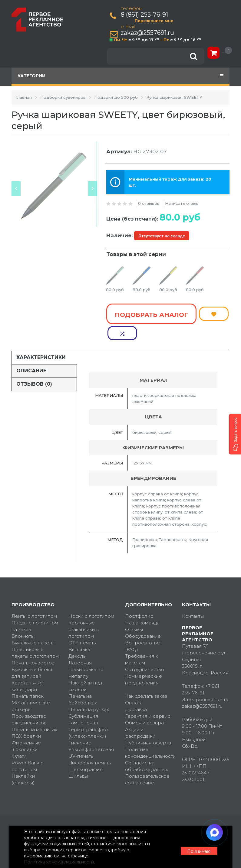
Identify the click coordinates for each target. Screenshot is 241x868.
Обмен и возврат (145, 705)
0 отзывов (149, 203)
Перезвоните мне (155, 21)
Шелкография (86, 751)
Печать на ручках (89, 691)
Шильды (78, 758)
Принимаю (196, 847)
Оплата (134, 685)
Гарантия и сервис (148, 698)
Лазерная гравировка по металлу (86, 651)
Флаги (19, 738)
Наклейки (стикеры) (23, 761)
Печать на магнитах (34, 711)
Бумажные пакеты (33, 625)
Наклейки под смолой (85, 668)
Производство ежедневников (29, 701)
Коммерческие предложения (144, 661)
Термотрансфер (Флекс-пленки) (88, 715)
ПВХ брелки (26, 718)
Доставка (136, 691)
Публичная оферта (148, 725)
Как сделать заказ (146, 678)
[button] (235, 434)
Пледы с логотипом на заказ (35, 608)
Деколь (77, 638)
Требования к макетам (142, 641)
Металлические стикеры (31, 688)
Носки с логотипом (91, 598)
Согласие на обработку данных (147, 748)
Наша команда (142, 605)
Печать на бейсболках (83, 681)
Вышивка (79, 631)
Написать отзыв (182, 203)
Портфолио (139, 598)
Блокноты (23, 618)
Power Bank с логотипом (27, 748)
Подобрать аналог (151, 313)
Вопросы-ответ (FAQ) (144, 628)
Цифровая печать (90, 745)
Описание (31, 353)
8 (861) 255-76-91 (145, 15)
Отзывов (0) (34, 366)
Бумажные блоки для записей (32, 655)
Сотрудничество (145, 651)
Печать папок (28, 678)
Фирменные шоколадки (26, 728)
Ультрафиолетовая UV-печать (91, 735)
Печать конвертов (33, 645)
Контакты (193, 598)
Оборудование (143, 618)
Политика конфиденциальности (149, 735)
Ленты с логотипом (34, 598)
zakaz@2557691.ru (148, 33)
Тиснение (80, 725)
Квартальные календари (27, 668)
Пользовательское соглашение (147, 761)
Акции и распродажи (140, 715)
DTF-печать (82, 625)
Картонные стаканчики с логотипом (84, 611)
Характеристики (41, 339)
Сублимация (83, 698)
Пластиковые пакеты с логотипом (35, 635)
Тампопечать (84, 705)
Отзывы (134, 611)
